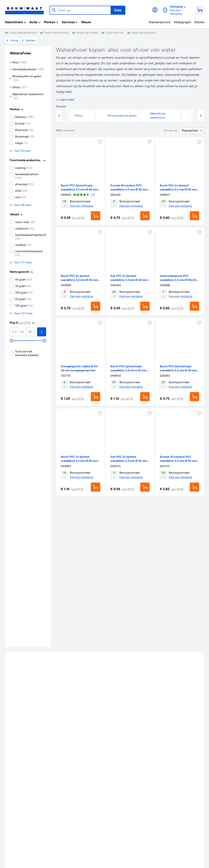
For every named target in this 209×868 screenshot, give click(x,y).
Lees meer (65, 100)
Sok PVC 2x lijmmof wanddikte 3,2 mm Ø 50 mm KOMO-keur (129, 461)
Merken (120, 818)
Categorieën (170, 818)
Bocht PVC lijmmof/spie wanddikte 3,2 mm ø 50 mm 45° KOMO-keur (128, 370)
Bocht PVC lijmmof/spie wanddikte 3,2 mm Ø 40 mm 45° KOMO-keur (79, 190)
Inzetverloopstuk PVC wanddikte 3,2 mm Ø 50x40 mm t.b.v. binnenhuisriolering (179, 280)
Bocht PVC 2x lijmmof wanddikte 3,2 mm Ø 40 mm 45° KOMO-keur (178, 190)
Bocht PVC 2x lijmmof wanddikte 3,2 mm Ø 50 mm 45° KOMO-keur (79, 461)
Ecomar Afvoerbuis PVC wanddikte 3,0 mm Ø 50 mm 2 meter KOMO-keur (179, 461)
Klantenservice (30, 823)
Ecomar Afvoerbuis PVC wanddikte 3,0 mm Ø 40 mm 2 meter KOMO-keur (129, 190)
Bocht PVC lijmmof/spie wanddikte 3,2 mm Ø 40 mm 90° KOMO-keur (178, 370)
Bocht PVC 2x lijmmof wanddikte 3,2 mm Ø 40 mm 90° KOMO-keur (79, 280)
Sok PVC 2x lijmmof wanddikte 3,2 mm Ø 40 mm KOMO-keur (129, 280)
